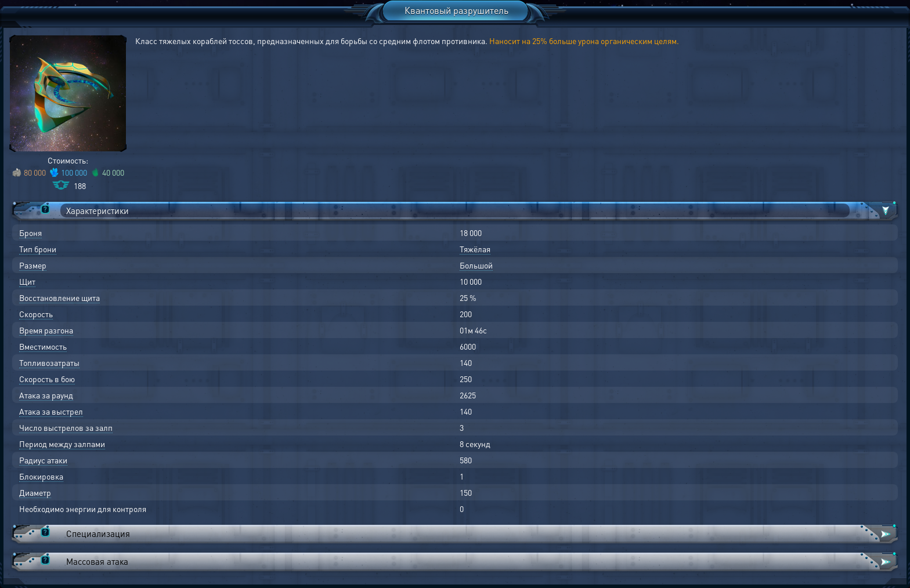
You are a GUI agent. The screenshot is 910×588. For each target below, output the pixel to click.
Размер (33, 265)
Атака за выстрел (51, 411)
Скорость (36, 314)
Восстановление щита (59, 297)
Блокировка (41, 476)
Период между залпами (62, 444)
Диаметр (35, 492)
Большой (476, 265)
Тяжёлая (475, 249)
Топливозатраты (49, 362)
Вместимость (43, 346)
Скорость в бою (47, 379)
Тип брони (38, 249)
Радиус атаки (43, 460)
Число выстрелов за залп (66, 427)
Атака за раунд (46, 395)
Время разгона (46, 330)
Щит (27, 281)
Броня (30, 233)
